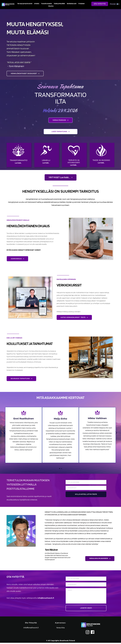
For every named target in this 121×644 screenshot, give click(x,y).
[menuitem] (25, 4)
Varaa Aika (60, 629)
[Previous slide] (5, 433)
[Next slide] (116, 433)
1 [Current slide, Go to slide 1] (60, 469)
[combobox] (115, 4)
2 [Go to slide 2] (61, 469)
